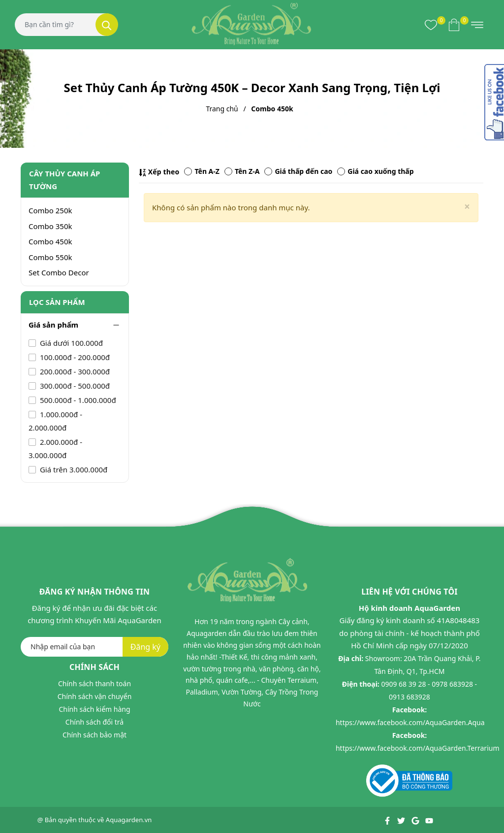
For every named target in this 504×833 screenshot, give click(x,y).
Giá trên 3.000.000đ (73, 469)
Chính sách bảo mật (94, 735)
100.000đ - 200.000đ (74, 357)
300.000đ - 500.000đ (74, 386)
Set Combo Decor (59, 272)
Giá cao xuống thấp (375, 171)
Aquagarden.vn (129, 820)
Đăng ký (145, 647)
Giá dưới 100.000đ (70, 343)
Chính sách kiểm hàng (94, 709)
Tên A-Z (202, 171)
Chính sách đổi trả (94, 722)
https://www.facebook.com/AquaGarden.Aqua (410, 722)
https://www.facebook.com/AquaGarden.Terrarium (418, 748)
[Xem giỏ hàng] (454, 25)
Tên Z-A (242, 171)
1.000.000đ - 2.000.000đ (55, 421)
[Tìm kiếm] (107, 25)
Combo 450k (50, 241)
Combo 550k (50, 257)
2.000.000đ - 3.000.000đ (55, 449)
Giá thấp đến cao (298, 171)
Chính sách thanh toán (94, 683)
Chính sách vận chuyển (95, 696)
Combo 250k (50, 210)
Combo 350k (50, 226)
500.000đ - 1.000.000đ (77, 400)
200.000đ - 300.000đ (74, 371)
